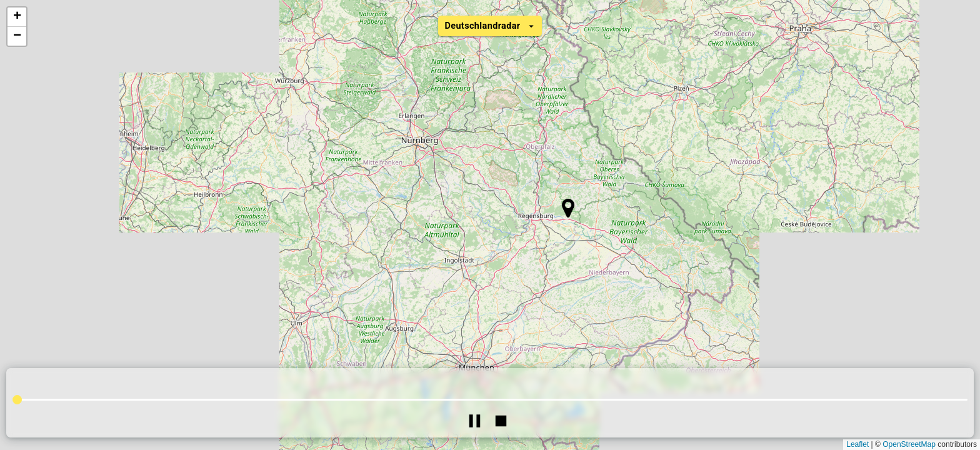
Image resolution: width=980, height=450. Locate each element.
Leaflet (857, 444)
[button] (568, 208)
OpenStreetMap (909, 444)
